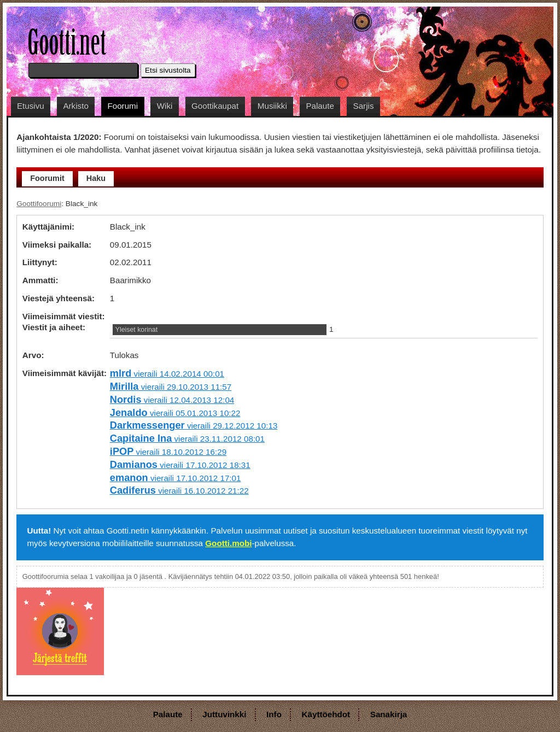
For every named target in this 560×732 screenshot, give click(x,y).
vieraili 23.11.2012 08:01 (187, 439)
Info (274, 714)
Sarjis (364, 106)
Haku (96, 178)
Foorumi (122, 106)
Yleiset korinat (136, 330)
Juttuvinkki (224, 714)
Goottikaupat (215, 106)
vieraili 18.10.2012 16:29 (168, 452)
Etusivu (31, 106)
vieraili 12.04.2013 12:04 (172, 400)
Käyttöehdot (326, 714)
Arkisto (75, 106)
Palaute (320, 106)
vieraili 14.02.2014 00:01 (167, 374)
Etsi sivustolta (168, 70)
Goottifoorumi (39, 204)
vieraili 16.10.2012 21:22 (179, 491)
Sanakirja (389, 714)
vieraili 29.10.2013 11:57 (171, 387)
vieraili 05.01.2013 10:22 (175, 413)
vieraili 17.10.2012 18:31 (180, 465)
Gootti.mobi (228, 543)
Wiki (165, 106)
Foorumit (47, 178)
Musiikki (272, 106)
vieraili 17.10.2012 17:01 (176, 478)
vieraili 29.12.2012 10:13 (194, 426)
